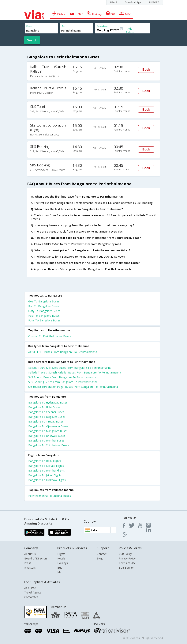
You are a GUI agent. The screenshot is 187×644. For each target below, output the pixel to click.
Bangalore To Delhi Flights (45, 461)
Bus (60, 568)
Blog (100, 558)
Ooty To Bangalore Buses (44, 311)
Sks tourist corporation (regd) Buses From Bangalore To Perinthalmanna (73, 387)
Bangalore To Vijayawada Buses (48, 426)
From (29, 26)
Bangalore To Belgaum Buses (47, 417)
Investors (30, 568)
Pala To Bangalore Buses (44, 316)
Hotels (61, 558)
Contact (102, 554)
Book (146, 70)
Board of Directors (36, 558)
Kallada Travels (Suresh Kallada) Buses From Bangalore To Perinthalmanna (75, 372)
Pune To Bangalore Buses (44, 320)
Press (28, 563)
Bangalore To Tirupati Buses (46, 421)
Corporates (31, 597)
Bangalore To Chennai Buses (46, 412)
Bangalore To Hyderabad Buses (48, 402)
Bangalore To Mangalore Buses (48, 431)
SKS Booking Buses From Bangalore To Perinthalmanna (63, 382)
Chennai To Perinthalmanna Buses (50, 336)
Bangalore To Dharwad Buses (47, 436)
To (63, 26)
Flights (61, 554)
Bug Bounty (126, 568)
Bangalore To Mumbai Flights (47, 470)
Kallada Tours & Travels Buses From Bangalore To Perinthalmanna (70, 368)
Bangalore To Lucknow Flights (47, 480)
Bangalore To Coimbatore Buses (49, 445)
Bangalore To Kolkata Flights (46, 466)
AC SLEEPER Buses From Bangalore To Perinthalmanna (63, 352)
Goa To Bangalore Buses (44, 301)
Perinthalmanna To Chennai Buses (50, 496)
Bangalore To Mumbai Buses (46, 440)
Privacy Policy (127, 558)
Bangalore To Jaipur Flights (45, 475)
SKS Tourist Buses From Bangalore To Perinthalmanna (62, 377)
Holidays (63, 563)
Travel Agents (33, 592)
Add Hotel (30, 588)
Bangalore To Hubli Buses (44, 407)
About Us (30, 554)
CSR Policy (125, 554)
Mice (60, 572)
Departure (102, 26)
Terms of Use (127, 563)
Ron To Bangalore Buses (44, 306)
